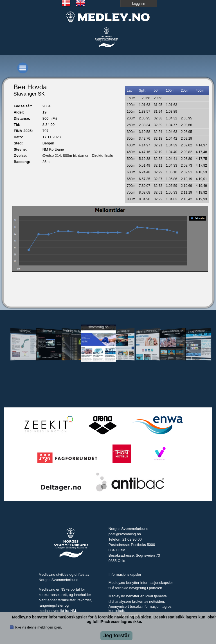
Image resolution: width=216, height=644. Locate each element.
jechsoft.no (49, 331)
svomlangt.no (123, 331)
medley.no (25, 331)
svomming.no (98, 327)
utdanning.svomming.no (148, 331)
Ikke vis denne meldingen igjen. (38, 627)
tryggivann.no (196, 331)
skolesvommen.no (172, 331)
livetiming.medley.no (74, 331)
